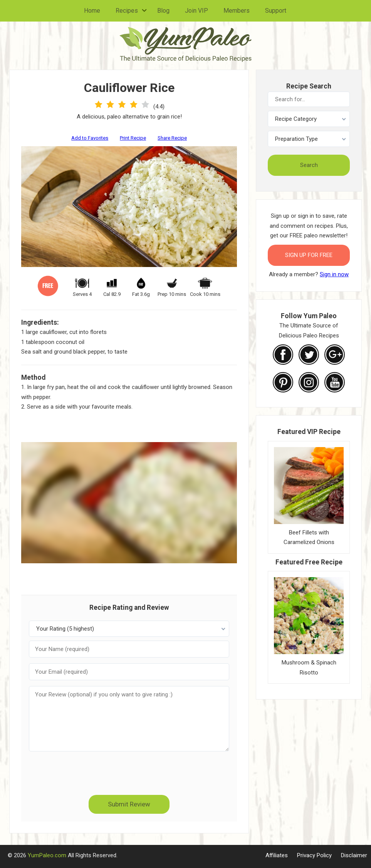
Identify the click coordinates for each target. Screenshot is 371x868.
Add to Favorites (90, 138)
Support (276, 11)
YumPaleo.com (47, 855)
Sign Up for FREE (309, 255)
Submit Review (129, 804)
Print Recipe (133, 138)
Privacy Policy (314, 855)
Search (309, 165)
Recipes (127, 11)
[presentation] (129, 772)
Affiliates (277, 855)
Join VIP (196, 11)
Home (92, 11)
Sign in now (334, 274)
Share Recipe (172, 138)
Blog (163, 11)
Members (237, 11)
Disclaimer (354, 855)
